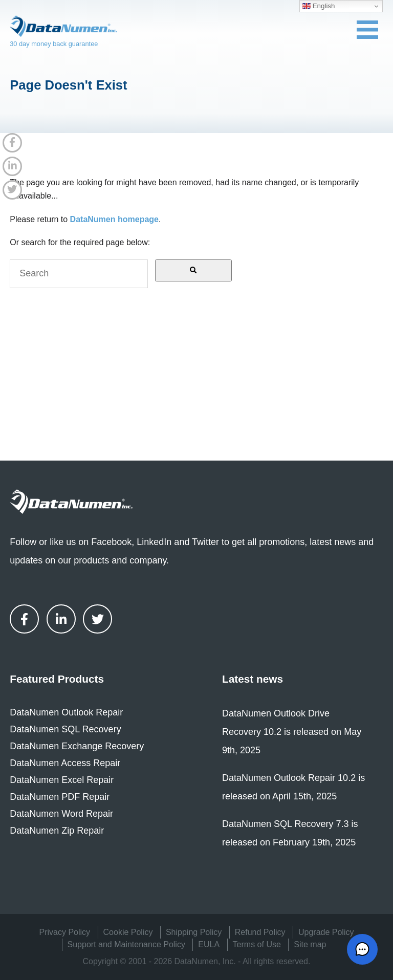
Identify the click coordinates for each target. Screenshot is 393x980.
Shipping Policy (194, 932)
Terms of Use (257, 944)
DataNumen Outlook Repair (66, 712)
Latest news (253, 679)
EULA (209, 944)
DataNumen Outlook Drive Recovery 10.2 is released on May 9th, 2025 (292, 732)
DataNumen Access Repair (65, 763)
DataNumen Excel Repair (62, 780)
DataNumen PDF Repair (60, 797)
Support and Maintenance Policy (126, 944)
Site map (310, 944)
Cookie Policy (128, 932)
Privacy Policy (65, 932)
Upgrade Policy (326, 932)
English (319, 6)
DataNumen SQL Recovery (65, 729)
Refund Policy (260, 932)
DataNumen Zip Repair (57, 831)
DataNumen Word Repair (61, 814)
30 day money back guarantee (54, 44)
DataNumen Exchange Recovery (77, 746)
